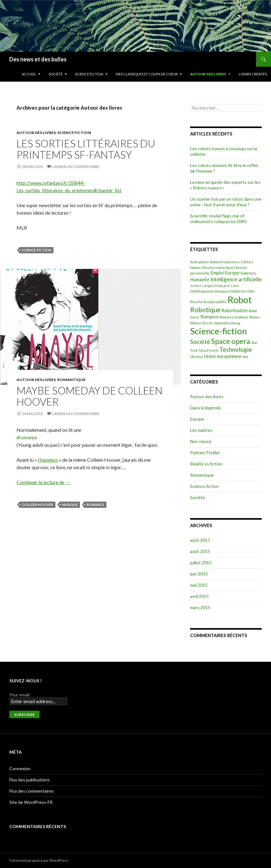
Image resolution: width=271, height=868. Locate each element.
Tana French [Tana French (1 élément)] (208, 350)
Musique (70, 505)
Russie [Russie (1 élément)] (208, 323)
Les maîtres (201, 430)
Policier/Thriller (205, 453)
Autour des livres (208, 74)
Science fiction (89, 74)
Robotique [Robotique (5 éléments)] (205, 310)
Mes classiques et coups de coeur (147, 74)
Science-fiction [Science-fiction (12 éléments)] (218, 331)
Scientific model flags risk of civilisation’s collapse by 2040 (218, 219)
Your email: (20, 695)
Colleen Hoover (37, 505)
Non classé (201, 441)
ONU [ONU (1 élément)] (251, 291)
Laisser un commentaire (76, 167)
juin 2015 (199, 574)
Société (56, 74)
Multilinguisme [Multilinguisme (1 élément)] (202, 291)
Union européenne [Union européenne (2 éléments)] (223, 356)
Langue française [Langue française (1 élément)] (216, 286)
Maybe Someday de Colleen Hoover (89, 396)
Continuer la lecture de (43, 482)
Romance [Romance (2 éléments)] (210, 317)
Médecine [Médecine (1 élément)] (238, 291)
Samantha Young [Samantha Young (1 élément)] (227, 323)
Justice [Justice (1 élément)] (196, 286)
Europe (197, 419)
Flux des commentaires (32, 791)
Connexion (20, 768)
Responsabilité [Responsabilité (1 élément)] (215, 302)
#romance (27, 437)
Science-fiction (37, 250)
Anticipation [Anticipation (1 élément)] (199, 262)
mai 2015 (199, 585)
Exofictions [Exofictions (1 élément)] (248, 273)
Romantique (71, 380)
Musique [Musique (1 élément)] (222, 291)
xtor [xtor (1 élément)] (245, 357)
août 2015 (200, 551)
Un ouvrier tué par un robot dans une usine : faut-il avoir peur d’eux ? (226, 202)
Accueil (29, 74)
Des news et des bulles (38, 59)
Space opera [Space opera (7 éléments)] (231, 341)
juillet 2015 (201, 563)
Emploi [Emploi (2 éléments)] (217, 273)
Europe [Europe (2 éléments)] (232, 273)
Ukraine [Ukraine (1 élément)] (197, 357)
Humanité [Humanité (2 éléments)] (200, 280)
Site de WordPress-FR (31, 802)
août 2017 (200, 540)
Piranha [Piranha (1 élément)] (196, 302)
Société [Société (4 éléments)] (200, 342)
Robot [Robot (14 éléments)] (240, 300)
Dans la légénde (206, 408)
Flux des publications (30, 780)
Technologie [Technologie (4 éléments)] (236, 349)
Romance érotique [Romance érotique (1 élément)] (234, 317)
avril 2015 (199, 596)
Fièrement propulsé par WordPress (39, 860)
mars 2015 (200, 607)
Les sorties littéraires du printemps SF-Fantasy (86, 149)
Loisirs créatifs (253, 74)
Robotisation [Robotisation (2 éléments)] (235, 310)
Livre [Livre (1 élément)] (235, 286)
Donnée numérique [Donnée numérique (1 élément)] (218, 267)
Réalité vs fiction (206, 464)
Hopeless (48, 460)
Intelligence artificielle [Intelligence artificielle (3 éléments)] (236, 279)
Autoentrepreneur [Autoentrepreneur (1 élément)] (225, 262)
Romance (95, 505)
